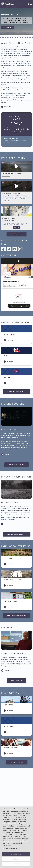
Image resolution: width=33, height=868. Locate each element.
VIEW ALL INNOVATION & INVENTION (17, 534)
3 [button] (5, 38)
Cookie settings (16, 854)
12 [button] (28, 38)
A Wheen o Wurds (8, 221)
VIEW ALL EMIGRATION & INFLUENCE (16, 392)
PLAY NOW (16, 227)
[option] (16, 21)
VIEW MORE (8, 107)
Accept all (16, 864)
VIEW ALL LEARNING (17, 681)
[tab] (3, 38)
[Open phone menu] (31, 4)
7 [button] (15, 38)
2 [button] (3, 38)
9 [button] (20, 38)
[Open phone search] (28, 4)
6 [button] (13, 38)
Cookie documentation (11, 848)
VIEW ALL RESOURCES (16, 234)
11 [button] (25, 38)
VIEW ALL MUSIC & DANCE (16, 762)
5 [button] (10, 38)
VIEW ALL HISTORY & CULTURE (17, 465)
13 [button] (30, 38)
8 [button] (18, 38)
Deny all (16, 859)
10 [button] (23, 38)
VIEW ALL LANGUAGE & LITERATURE (17, 616)
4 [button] (8, 38)
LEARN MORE (10, 27)
